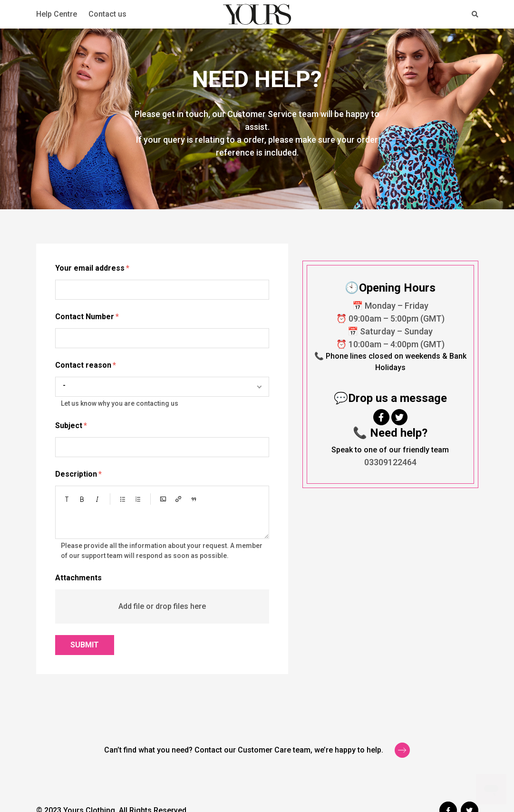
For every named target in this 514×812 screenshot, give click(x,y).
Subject (69, 426)
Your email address (90, 268)
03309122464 (390, 462)
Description (76, 474)
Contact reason (83, 365)
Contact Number (85, 317)
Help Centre (57, 14)
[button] (67, 499)
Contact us (107, 14)
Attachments (78, 578)
